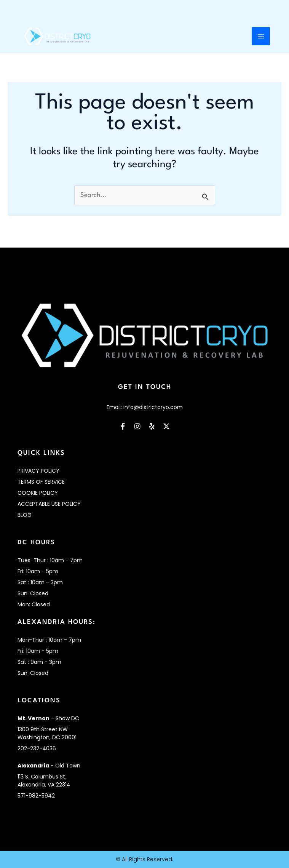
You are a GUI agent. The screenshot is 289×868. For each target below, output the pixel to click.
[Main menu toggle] (261, 37)
